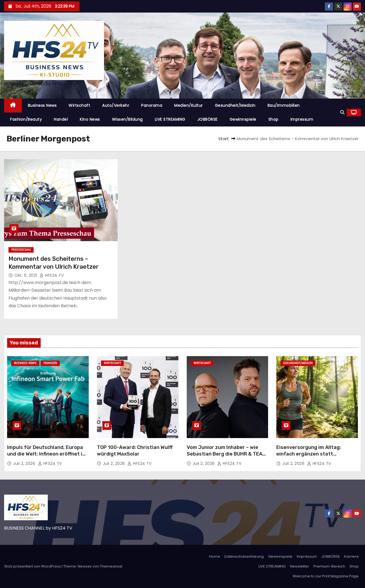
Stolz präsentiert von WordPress (33, 566)
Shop (273, 119)
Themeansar (111, 566)
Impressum (302, 119)
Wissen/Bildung (127, 119)
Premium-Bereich (329, 566)
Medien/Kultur (189, 105)
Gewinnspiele (243, 119)
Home (215, 556)
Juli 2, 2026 (25, 463)
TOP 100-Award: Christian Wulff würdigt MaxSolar (135, 451)
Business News (42, 105)
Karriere (351, 556)
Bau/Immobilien (284, 105)
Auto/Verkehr (116, 105)
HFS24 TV (52, 275)
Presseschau (21, 250)
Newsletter (299, 566)
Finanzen (50, 363)
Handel (61, 119)
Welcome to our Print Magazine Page (326, 576)
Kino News (90, 119)
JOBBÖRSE (207, 119)
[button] (342, 112)
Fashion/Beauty (26, 119)
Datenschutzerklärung (244, 556)
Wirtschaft (79, 105)
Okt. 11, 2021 (26, 275)
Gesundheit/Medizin (235, 105)
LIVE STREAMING (170, 119)
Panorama (152, 105)
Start (224, 139)
